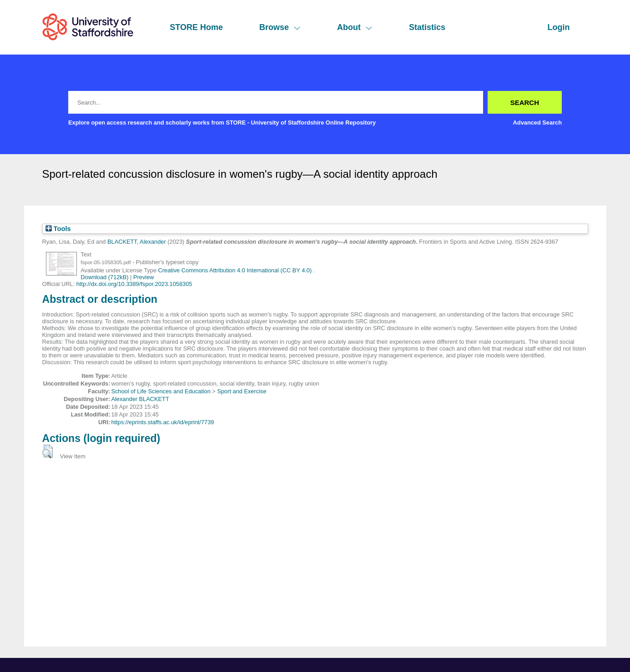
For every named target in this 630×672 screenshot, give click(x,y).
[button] (48, 451)
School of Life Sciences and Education (161, 391)
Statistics (427, 27)
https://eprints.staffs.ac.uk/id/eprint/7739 (162, 422)
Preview (144, 277)
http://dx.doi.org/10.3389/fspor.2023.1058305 (134, 284)
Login (559, 27)
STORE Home (196, 27)
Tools (58, 229)
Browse (280, 27)
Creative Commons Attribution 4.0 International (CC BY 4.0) (236, 270)
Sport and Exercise (242, 391)
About (355, 27)
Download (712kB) (104, 277)
